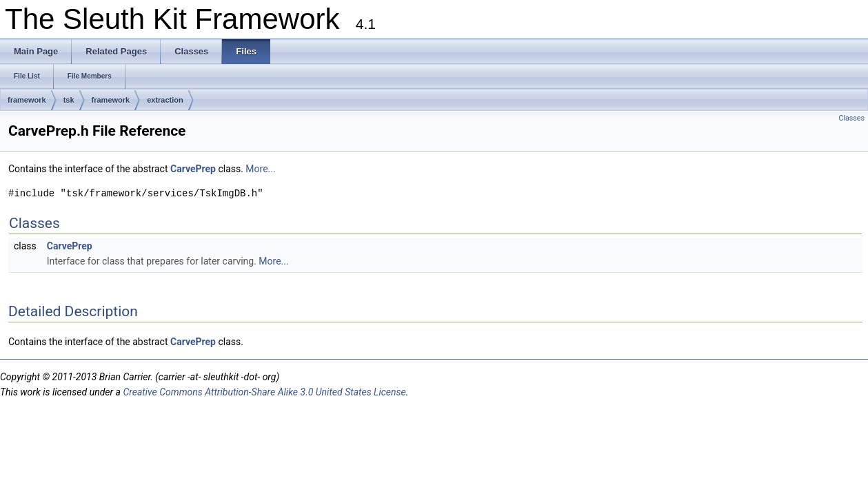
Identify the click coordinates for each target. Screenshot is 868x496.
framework (27, 100)
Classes (852, 118)
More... (260, 169)
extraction (165, 100)
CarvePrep (193, 169)
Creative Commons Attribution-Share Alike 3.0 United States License (264, 392)
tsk (69, 100)
